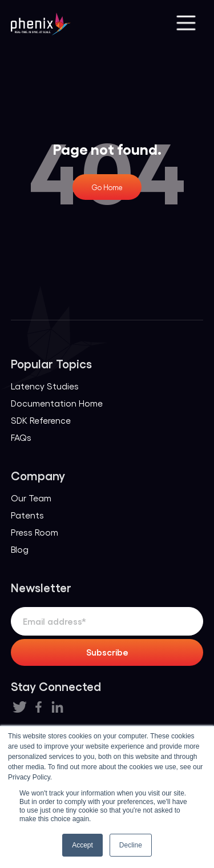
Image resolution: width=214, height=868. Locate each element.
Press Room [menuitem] (35, 532)
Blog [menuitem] (20, 549)
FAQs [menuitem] (21, 437)
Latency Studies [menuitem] (45, 386)
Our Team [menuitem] (31, 498)
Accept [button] (82, 845)
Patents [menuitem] (27, 515)
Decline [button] (131, 845)
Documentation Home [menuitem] (57, 403)
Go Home (107, 187)
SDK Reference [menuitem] (41, 420)
